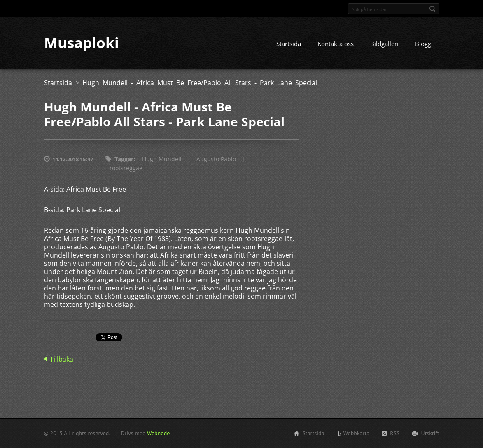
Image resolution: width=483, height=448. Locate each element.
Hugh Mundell (162, 159)
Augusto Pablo (216, 159)
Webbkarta (357, 433)
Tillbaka (62, 360)
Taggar (124, 159)
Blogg (423, 44)
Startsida (289, 44)
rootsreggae (126, 168)
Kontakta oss (336, 44)
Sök (432, 9)
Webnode (158, 433)
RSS (395, 433)
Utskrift (430, 433)
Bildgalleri (384, 44)
